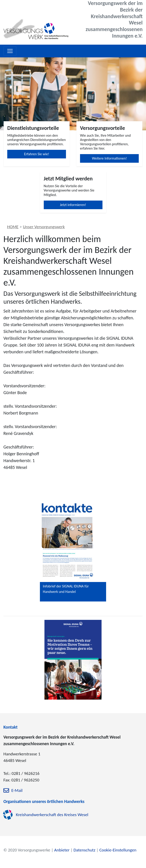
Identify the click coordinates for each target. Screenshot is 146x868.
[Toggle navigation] (10, 51)
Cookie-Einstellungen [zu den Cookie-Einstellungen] (118, 850)
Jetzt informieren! (73, 205)
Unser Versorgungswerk (44, 227)
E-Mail (17, 790)
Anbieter (62, 850)
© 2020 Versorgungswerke (27, 850)
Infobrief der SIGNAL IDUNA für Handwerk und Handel (66, 589)
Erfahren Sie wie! (36, 154)
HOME (13, 227)
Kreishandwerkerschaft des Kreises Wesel (52, 815)
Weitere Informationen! (109, 158)
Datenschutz (84, 850)
